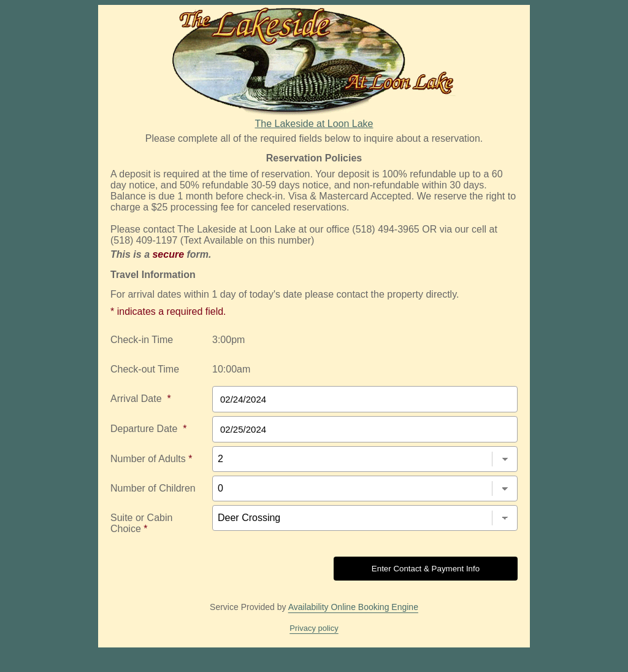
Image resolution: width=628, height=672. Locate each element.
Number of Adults (151, 459)
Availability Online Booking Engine (353, 607)
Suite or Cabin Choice (141, 523)
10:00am (231, 369)
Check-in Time (142, 340)
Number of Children (153, 488)
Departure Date (149, 429)
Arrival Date (141, 399)
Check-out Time (145, 369)
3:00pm (228, 340)
